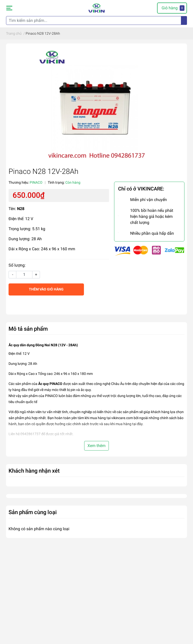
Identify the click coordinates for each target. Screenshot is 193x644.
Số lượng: (17, 265)
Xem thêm (96, 446)
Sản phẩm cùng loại (33, 512)
